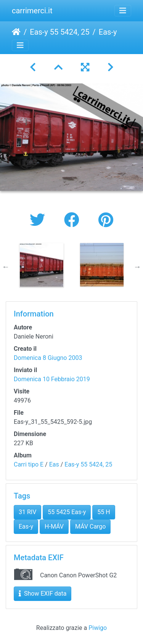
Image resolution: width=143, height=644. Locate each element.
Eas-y (26, 527)
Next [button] (137, 267)
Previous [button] (6, 267)
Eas (54, 464)
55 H (104, 512)
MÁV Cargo (91, 527)
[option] (42, 265)
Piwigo (98, 628)
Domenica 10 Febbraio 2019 (52, 379)
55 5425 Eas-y (67, 512)
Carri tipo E (29, 464)
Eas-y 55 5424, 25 (59, 32)
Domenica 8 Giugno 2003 (48, 358)
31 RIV (27, 512)
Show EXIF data (43, 594)
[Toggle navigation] (123, 11)
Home (16, 32)
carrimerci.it (32, 11)
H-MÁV (54, 527)
